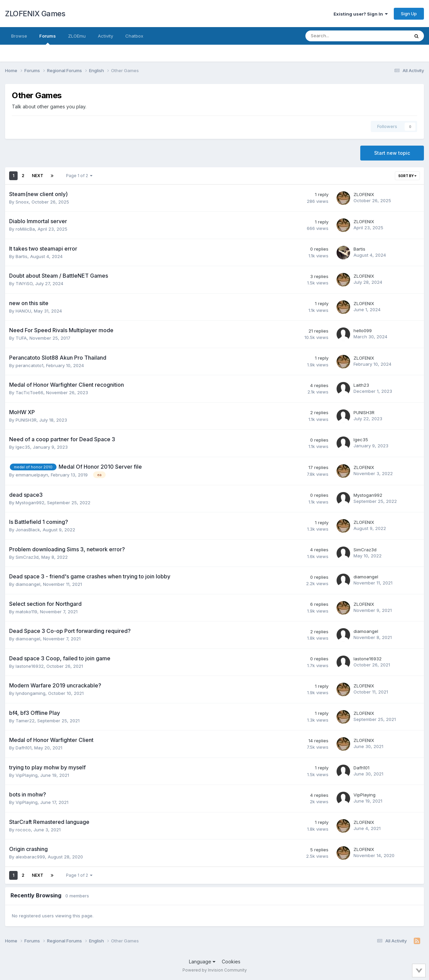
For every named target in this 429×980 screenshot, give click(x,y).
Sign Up (409, 14)
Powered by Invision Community (215, 970)
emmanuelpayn (32, 475)
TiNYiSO (24, 283)
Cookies (231, 962)
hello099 (363, 331)
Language (202, 962)
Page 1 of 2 (79, 176)
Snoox (22, 202)
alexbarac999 (30, 857)
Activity (105, 36)
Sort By (407, 176)
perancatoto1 (29, 365)
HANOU (23, 311)
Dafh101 (24, 748)
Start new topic (392, 153)
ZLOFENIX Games (35, 14)
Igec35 (23, 447)
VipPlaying (27, 775)
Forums (48, 39)
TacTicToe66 (29, 392)
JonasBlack (28, 530)
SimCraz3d (27, 557)
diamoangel (28, 584)
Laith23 (361, 385)
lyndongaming (30, 693)
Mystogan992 (30, 503)
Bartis (22, 256)
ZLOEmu (77, 36)
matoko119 (26, 612)
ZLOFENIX (364, 194)
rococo (23, 830)
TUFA (21, 338)
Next (38, 176)
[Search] (339, 36)
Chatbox (134, 36)
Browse (19, 36)
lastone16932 (30, 666)
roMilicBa (25, 229)
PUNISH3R (26, 420)
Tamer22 (25, 721)
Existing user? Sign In (361, 14)
